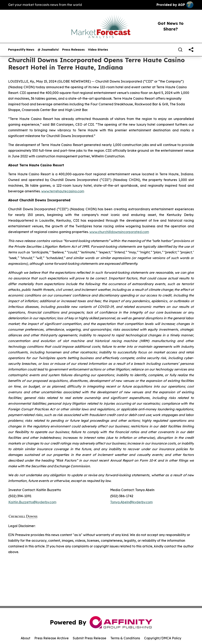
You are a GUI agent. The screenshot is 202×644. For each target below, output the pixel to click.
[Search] (180, 50)
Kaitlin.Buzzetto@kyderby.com (32, 502)
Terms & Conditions (125, 638)
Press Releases (73, 50)
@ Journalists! (48, 50)
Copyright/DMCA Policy (163, 638)
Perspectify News (21, 50)
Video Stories (98, 50)
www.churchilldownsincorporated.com (119, 232)
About (26, 638)
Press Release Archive (52, 638)
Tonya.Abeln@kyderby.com (131, 502)
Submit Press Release (90, 638)
